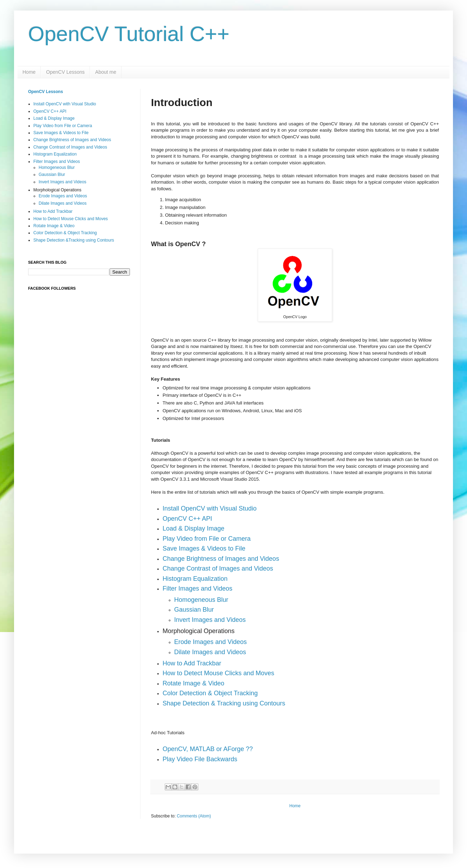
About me (106, 72)
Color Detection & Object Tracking (65, 233)
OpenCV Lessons (65, 72)
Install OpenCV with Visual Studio (65, 104)
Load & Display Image (54, 118)
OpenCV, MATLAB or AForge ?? (208, 749)
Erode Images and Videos (211, 642)
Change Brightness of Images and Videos (221, 559)
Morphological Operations (57, 190)
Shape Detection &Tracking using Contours (74, 240)
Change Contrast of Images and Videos (218, 568)
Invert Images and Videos (210, 620)
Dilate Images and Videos (63, 203)
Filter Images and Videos (57, 162)
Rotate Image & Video (54, 226)
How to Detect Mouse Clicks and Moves (71, 219)
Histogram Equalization (55, 154)
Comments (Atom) (194, 816)
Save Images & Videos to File (204, 548)
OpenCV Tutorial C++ (129, 34)
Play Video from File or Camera (63, 126)
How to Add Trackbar (53, 211)
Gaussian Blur (194, 610)
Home (29, 72)
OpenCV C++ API (50, 111)
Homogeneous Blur (57, 167)
